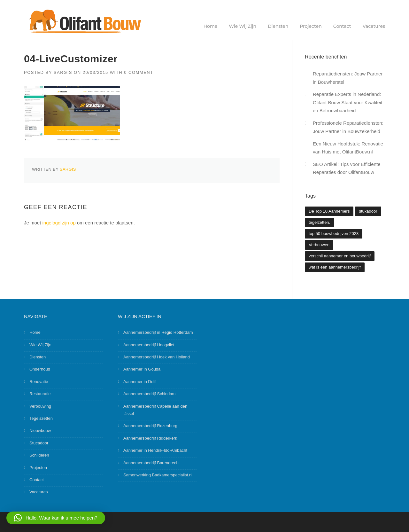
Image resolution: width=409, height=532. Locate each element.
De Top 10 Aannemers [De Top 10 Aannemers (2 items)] (329, 211)
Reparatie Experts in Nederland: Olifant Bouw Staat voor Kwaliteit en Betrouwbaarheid (348, 102)
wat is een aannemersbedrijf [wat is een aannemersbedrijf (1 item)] (335, 267)
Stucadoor (39, 443)
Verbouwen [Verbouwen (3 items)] (319, 245)
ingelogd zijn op (59, 223)
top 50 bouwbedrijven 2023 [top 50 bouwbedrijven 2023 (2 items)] (334, 234)
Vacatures (374, 26)
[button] (56, 518)
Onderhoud (40, 369)
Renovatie (39, 382)
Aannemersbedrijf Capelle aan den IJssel (155, 410)
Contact (342, 26)
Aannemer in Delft (140, 382)
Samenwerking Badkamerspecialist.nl (158, 475)
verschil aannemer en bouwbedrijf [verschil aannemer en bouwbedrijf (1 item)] (340, 256)
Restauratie (40, 394)
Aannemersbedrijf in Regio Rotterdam (158, 332)
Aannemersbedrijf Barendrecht (151, 463)
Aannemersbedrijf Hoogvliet (149, 345)
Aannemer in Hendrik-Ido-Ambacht (155, 450)
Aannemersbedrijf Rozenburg (150, 426)
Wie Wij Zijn (243, 26)
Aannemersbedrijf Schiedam (149, 394)
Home (211, 26)
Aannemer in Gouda (142, 369)
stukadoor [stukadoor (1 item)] (368, 211)
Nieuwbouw (40, 430)
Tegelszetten (41, 418)
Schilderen (39, 455)
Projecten (311, 26)
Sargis (63, 72)
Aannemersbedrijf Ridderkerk (150, 438)
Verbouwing (40, 406)
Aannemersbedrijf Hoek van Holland (157, 357)
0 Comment (139, 72)
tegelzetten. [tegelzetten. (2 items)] (319, 222)
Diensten (278, 26)
